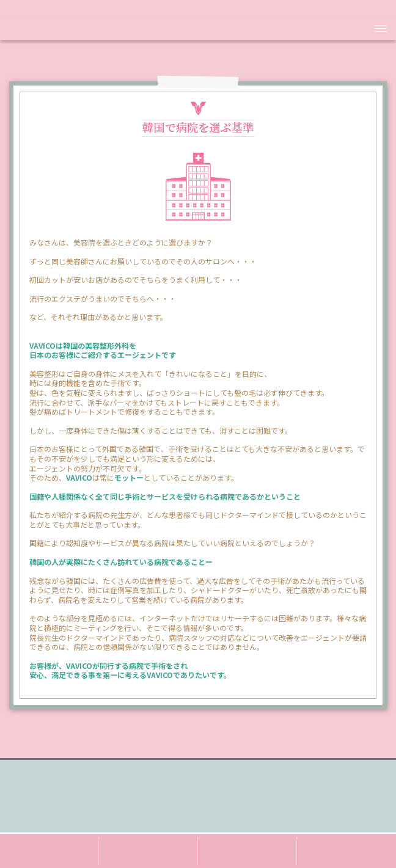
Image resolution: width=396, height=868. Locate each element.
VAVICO (198, 29)
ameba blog (49, 851)
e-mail (346, 851)
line (247, 851)
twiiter (148, 851)
